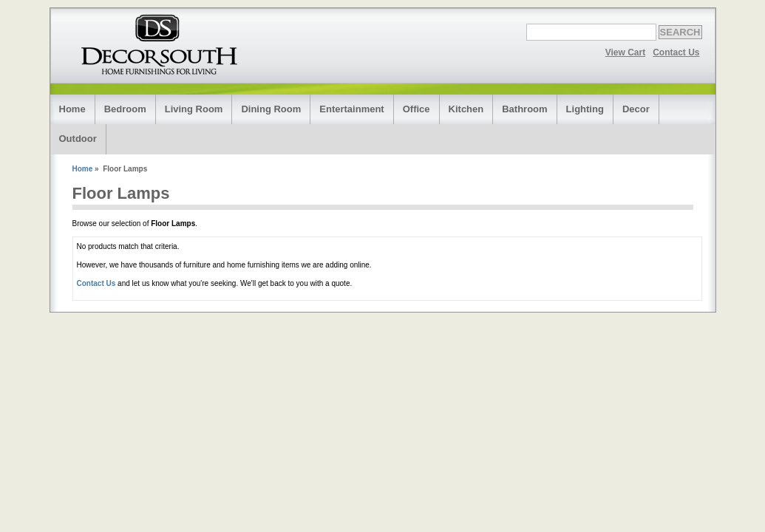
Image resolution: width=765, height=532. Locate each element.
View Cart (625, 52)
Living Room (194, 109)
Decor (636, 109)
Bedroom (125, 109)
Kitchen (466, 109)
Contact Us (676, 52)
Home (72, 109)
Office (416, 109)
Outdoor (78, 139)
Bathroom (524, 109)
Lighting (585, 109)
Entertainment (351, 109)
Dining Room (271, 109)
